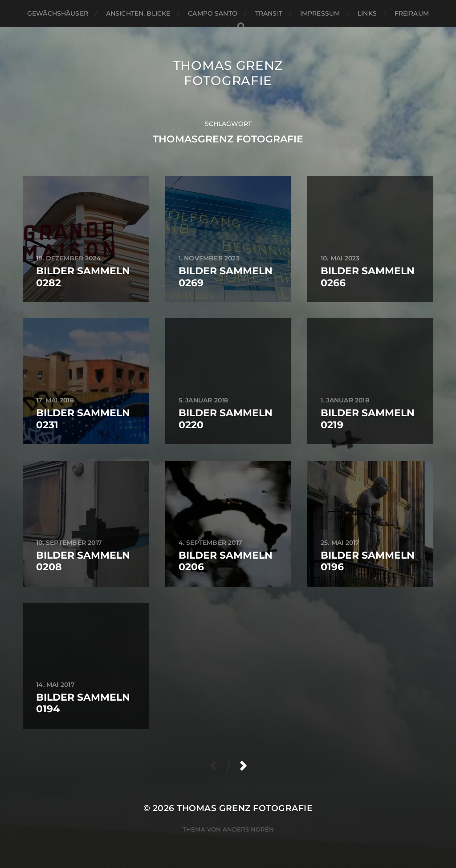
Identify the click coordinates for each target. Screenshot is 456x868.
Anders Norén (248, 829)
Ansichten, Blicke (138, 13)
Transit (269, 13)
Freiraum (412, 13)
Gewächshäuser (58, 13)
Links (367, 13)
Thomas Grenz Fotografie (228, 73)
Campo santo (213, 13)
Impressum (320, 13)
